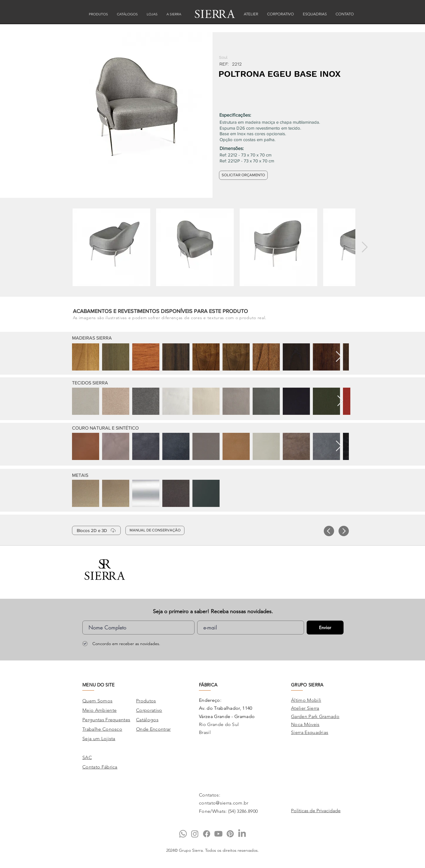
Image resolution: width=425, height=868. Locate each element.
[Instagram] (195, 834)
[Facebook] (207, 834)
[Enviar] (325, 628)
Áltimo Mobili (306, 700)
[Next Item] (365, 247)
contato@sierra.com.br (224, 803)
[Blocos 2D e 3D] (96, 530)
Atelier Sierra (305, 708)
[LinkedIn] (242, 834)
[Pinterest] (230, 834)
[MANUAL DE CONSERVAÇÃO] (155, 530)
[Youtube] (218, 834)
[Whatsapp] (183, 834)
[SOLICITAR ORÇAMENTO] (243, 175)
